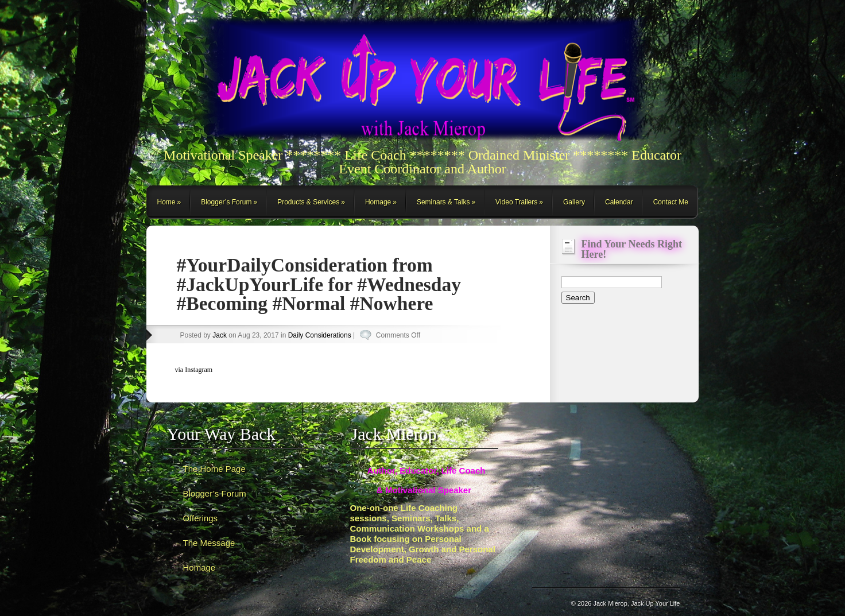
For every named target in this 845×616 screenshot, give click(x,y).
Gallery (574, 202)
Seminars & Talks (443, 202)
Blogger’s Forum (226, 202)
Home (166, 202)
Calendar (619, 202)
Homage (378, 202)
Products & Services (308, 202)
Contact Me (671, 202)
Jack (220, 335)
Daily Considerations (320, 335)
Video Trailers (516, 202)
